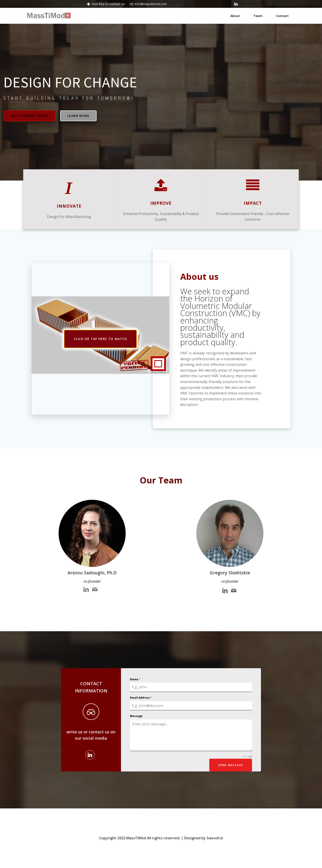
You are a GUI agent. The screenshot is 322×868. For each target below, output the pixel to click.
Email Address (141, 698)
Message (136, 716)
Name (135, 679)
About (235, 16)
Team (258, 16)
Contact (282, 16)
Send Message (231, 765)
